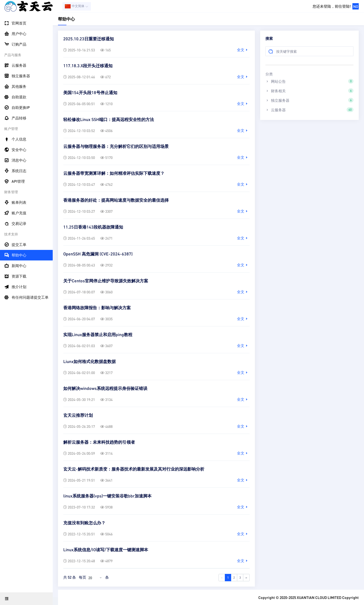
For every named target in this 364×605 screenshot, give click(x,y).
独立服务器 (309, 100)
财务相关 (309, 91)
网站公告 (309, 81)
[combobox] (96, 578)
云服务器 (309, 110)
